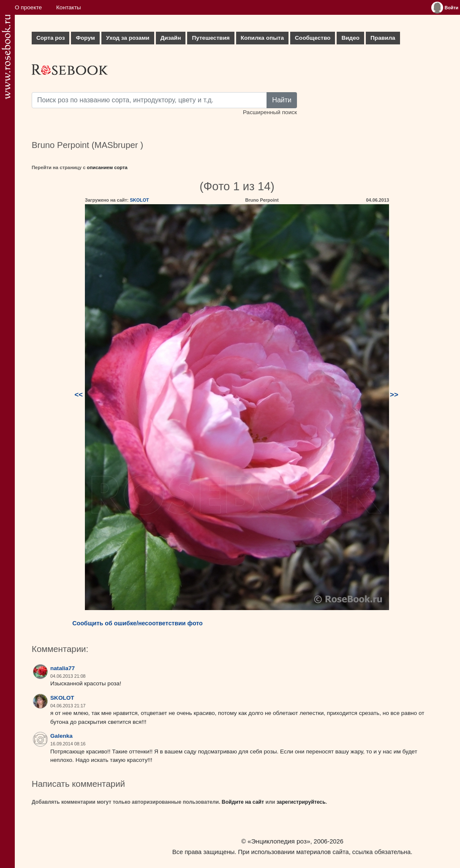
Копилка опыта (262, 38)
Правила (383, 38)
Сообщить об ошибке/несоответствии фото (137, 623)
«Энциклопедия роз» (279, 841)
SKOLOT (139, 200)
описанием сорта (107, 167)
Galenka (61, 736)
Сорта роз (50, 38)
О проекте (28, 7)
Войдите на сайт (243, 802)
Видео (350, 38)
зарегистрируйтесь (301, 802)
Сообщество (313, 38)
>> (394, 395)
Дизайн (171, 38)
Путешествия (211, 38)
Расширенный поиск (270, 112)
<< (79, 395)
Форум (85, 38)
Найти (282, 100)
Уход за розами (128, 38)
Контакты (69, 7)
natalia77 (63, 668)
